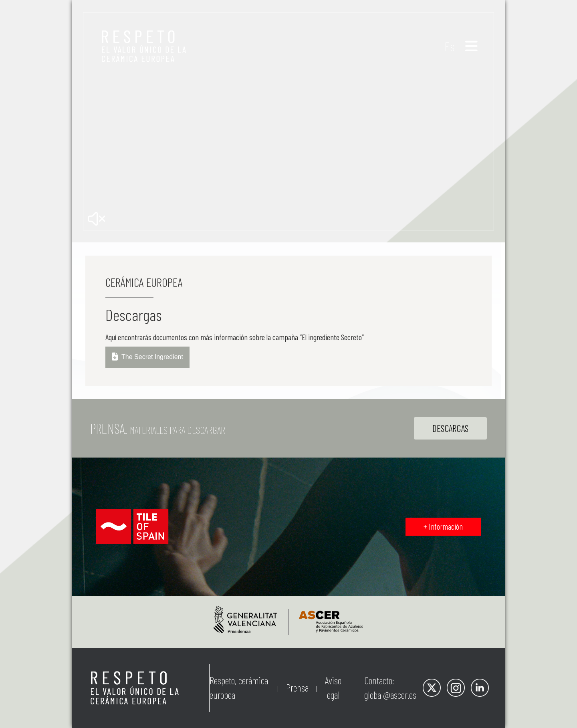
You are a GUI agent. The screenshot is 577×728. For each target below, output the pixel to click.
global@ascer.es (390, 695)
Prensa (297, 688)
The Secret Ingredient (147, 357)
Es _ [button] (453, 46)
